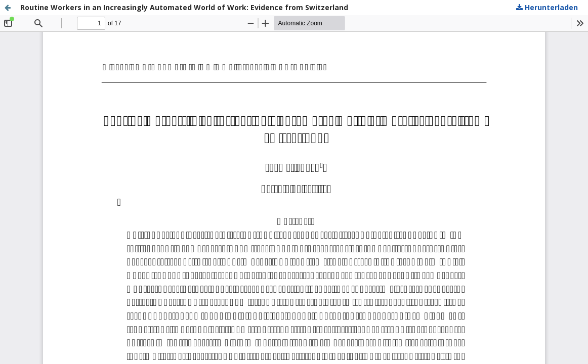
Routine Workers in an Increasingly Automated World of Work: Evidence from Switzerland (184, 7)
